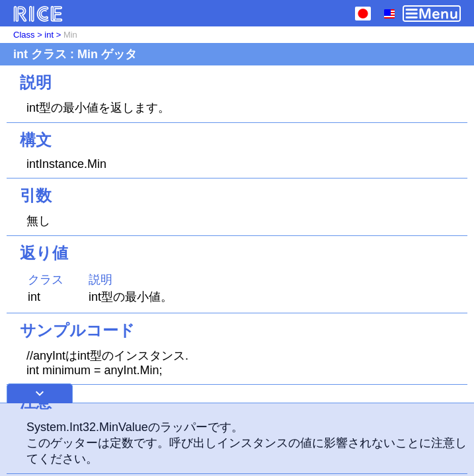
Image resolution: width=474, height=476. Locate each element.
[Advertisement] (237, 440)
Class (24, 35)
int (49, 35)
